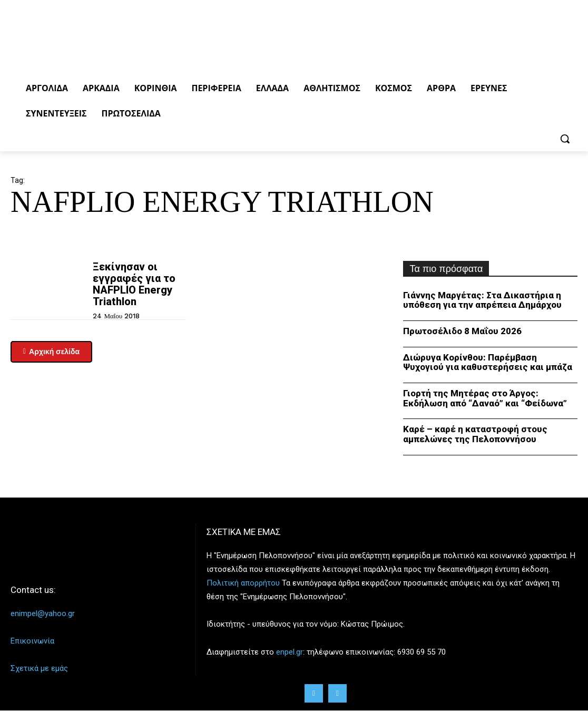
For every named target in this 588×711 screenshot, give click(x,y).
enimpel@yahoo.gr (43, 613)
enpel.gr (290, 651)
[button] (565, 139)
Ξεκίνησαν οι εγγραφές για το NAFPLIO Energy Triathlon (134, 284)
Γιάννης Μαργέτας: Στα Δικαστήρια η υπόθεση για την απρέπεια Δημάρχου (482, 300)
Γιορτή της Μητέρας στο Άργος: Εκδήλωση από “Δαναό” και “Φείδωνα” (485, 398)
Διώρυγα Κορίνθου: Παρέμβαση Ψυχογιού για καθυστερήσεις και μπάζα (488, 362)
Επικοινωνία (32, 641)
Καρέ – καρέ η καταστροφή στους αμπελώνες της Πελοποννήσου (475, 434)
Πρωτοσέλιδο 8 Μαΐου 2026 (462, 331)
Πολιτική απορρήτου (243, 583)
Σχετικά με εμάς (39, 668)
